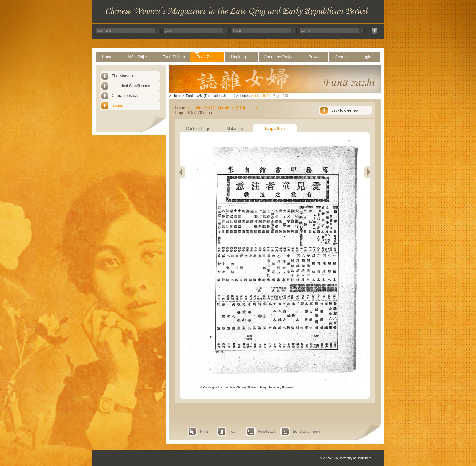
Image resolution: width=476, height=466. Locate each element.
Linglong (238, 57)
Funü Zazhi (207, 57)
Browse (315, 57)
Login (366, 57)
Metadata (235, 129)
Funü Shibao (174, 57)
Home (107, 57)
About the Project (279, 57)
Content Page (198, 129)
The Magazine (124, 76)
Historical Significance (131, 86)
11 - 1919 (261, 96)
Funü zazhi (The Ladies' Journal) (211, 96)
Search (342, 57)
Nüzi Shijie (138, 57)
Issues (118, 105)
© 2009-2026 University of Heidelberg (346, 458)
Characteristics (125, 96)
